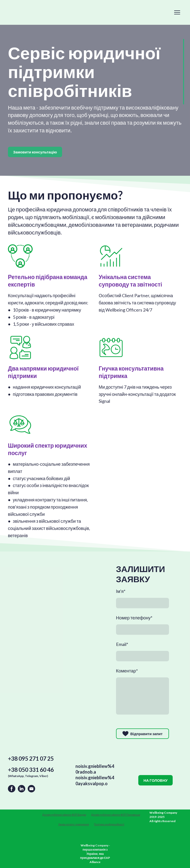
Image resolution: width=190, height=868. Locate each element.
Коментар (127, 671)
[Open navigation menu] (177, 12)
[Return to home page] (21, 820)
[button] (35, 152)
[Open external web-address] (95, 838)
